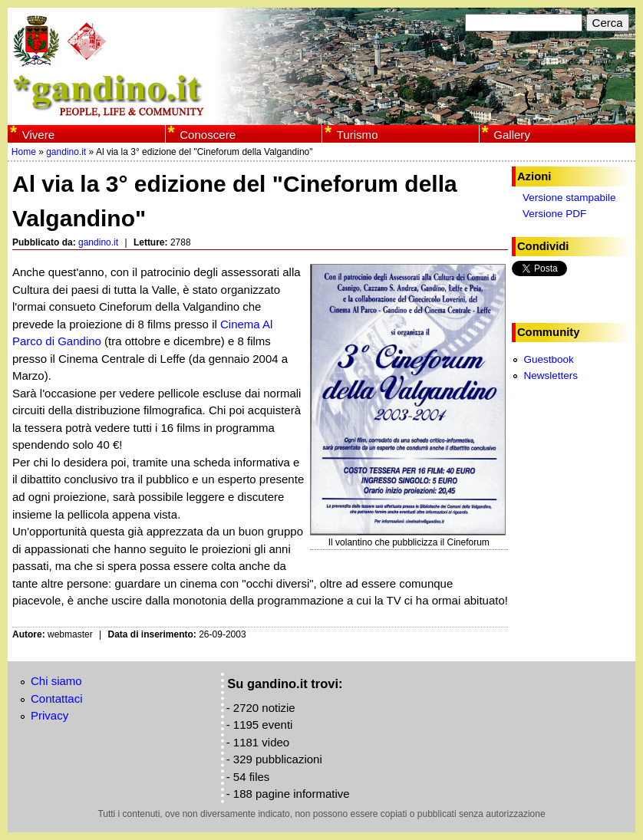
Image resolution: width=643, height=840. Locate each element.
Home (24, 152)
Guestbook (548, 359)
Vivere (38, 135)
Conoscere (208, 135)
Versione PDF (554, 214)
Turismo (358, 135)
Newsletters (551, 376)
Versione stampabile (569, 198)
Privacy (49, 715)
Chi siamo (56, 681)
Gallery (512, 135)
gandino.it (66, 152)
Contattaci (57, 698)
